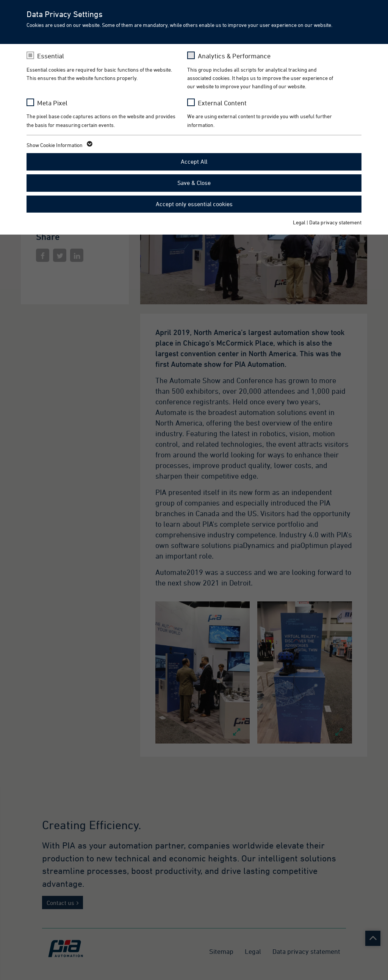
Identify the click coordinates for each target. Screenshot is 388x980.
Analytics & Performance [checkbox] (234, 56)
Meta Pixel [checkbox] (52, 103)
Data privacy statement (335, 222)
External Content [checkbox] (222, 103)
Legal (299, 222)
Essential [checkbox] (51, 56)
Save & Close (194, 183)
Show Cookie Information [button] (59, 145)
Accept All (194, 161)
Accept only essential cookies (194, 204)
